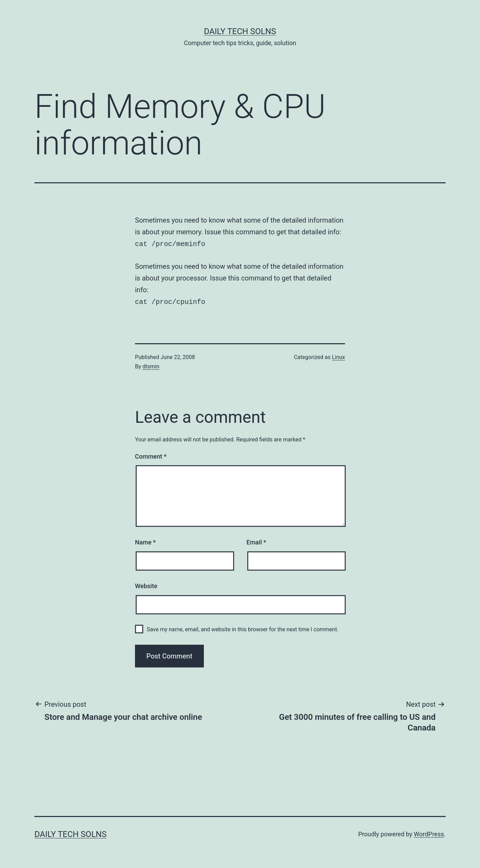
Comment (151, 455)
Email (256, 541)
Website (146, 585)
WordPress (429, 833)
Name (145, 541)
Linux (338, 356)
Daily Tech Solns (240, 31)
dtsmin (151, 365)
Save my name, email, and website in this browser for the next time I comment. (243, 628)
